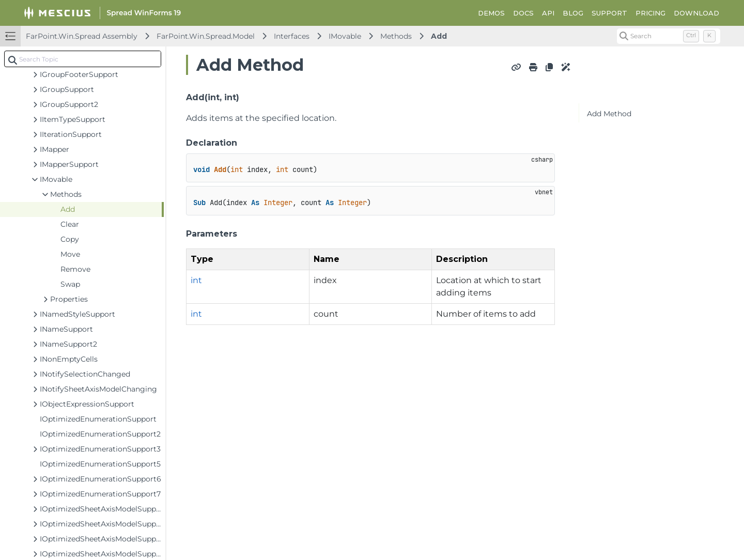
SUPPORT (609, 13)
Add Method (609, 114)
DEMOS (491, 13)
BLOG (573, 13)
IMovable (345, 36)
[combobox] (83, 59)
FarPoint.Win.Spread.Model (206, 36)
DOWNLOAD (696, 13)
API (548, 13)
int (196, 280)
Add (439, 36)
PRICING (650, 13)
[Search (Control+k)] (669, 36)
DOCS (523, 13)
